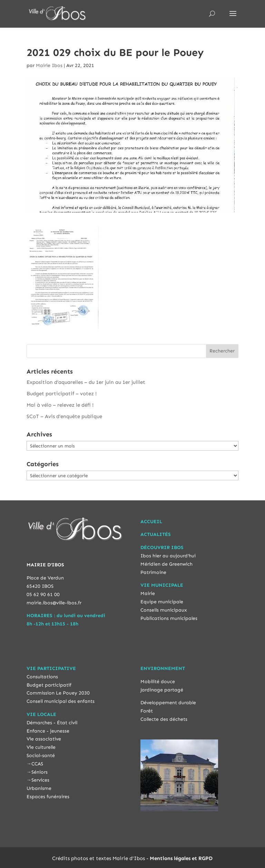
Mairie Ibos (49, 65)
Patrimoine (153, 572)
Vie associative (44, 739)
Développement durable (168, 703)
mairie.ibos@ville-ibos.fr (54, 603)
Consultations (42, 677)
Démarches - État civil (52, 723)
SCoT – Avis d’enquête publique (64, 416)
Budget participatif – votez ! (62, 394)
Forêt (147, 711)
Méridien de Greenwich (166, 564)
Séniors (40, 772)
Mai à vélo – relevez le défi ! (60, 405)
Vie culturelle (41, 747)
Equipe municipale (162, 602)
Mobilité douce (158, 682)
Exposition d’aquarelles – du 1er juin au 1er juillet (86, 382)
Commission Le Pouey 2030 (58, 693)
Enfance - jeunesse (48, 731)
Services (40, 780)
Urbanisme (39, 788)
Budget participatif (49, 685)
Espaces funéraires (48, 797)
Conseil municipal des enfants (61, 701)
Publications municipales (169, 618)
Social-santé (41, 756)
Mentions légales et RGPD (181, 858)
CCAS (37, 764)
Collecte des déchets (164, 719)
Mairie (148, 593)
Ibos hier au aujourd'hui (168, 556)
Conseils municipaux (164, 610)
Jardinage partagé (162, 690)
